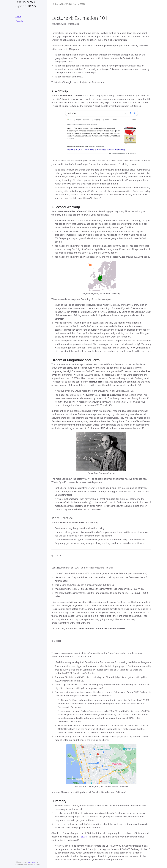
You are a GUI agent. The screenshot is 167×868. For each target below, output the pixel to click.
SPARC (84, 837)
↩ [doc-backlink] (126, 860)
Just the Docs (31, 862)
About (18, 17)
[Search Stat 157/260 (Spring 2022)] (83, 4)
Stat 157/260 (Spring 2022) (26, 4)
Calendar (19, 21)
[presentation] (92, 593)
